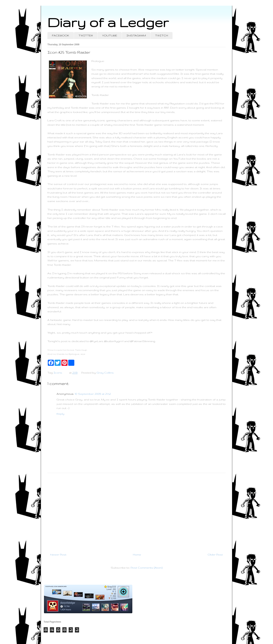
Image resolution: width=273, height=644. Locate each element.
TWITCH (162, 35)
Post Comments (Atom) (147, 568)
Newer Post (58, 555)
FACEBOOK (61, 35)
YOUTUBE (110, 35)
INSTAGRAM (136, 35)
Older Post (215, 555)
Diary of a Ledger (108, 22)
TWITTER (86, 35)
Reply (60, 414)
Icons (58, 373)
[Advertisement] (136, 511)
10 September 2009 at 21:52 (93, 394)
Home (137, 555)
